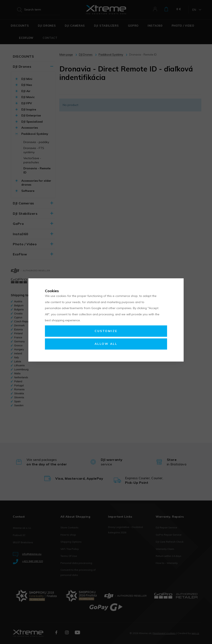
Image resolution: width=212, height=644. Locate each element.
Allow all (106, 344)
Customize (106, 331)
